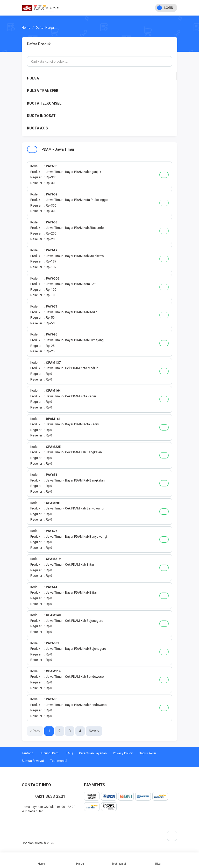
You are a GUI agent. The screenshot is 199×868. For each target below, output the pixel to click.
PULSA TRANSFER (43, 91)
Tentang (28, 753)
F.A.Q (69, 753)
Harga (80, 860)
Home (41, 860)
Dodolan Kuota (32, 843)
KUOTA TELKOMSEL (44, 103)
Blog (158, 860)
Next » (94, 731)
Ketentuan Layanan (93, 753)
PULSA (33, 78)
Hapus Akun (147, 753)
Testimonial (119, 860)
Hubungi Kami (49, 753)
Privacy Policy (123, 753)
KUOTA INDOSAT (41, 116)
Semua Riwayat (33, 761)
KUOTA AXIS (37, 128)
